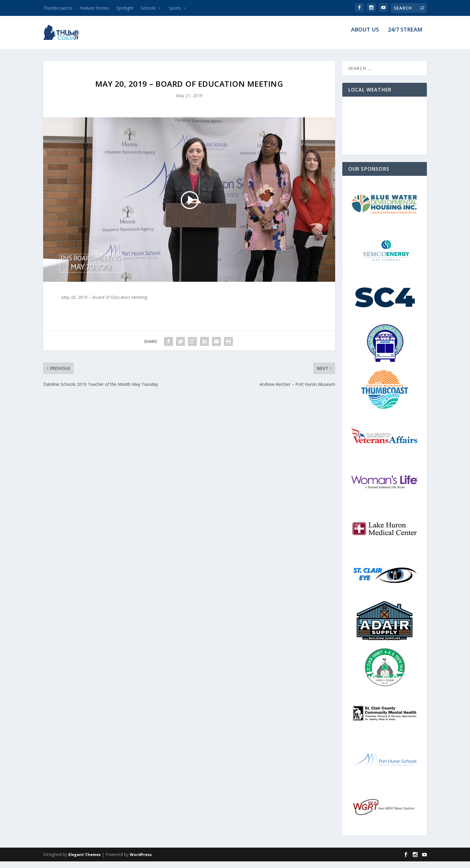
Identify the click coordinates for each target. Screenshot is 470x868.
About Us (365, 37)
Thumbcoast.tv (58, 8)
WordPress (141, 861)
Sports (175, 8)
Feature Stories (94, 8)
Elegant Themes (85, 861)
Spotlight (125, 8)
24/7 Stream (405, 37)
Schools (148, 8)
